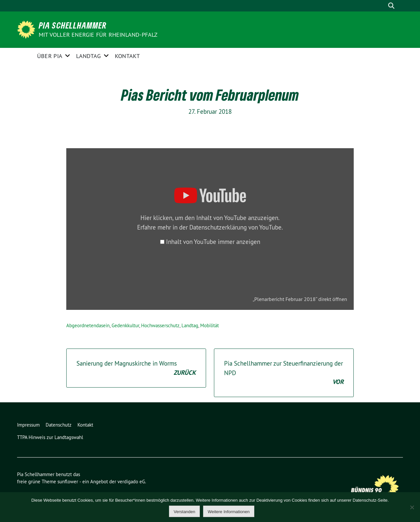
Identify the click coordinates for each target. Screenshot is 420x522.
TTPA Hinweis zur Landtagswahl (50, 437)
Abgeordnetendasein (88, 325)
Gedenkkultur (125, 325)
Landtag (88, 56)
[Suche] (382, 6)
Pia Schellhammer (73, 25)
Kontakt (127, 56)
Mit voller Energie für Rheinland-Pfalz (99, 35)
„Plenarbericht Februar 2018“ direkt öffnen (300, 299)
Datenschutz (59, 425)
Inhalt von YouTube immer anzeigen (213, 242)
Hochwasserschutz (160, 325)
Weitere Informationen (229, 512)
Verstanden (184, 512)
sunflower (68, 482)
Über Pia (50, 56)
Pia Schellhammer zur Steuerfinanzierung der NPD (284, 373)
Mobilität (210, 325)
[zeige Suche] (391, 6)
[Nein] (412, 507)
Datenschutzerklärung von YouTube (235, 227)
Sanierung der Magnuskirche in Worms (136, 368)
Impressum (28, 425)
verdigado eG (131, 482)
